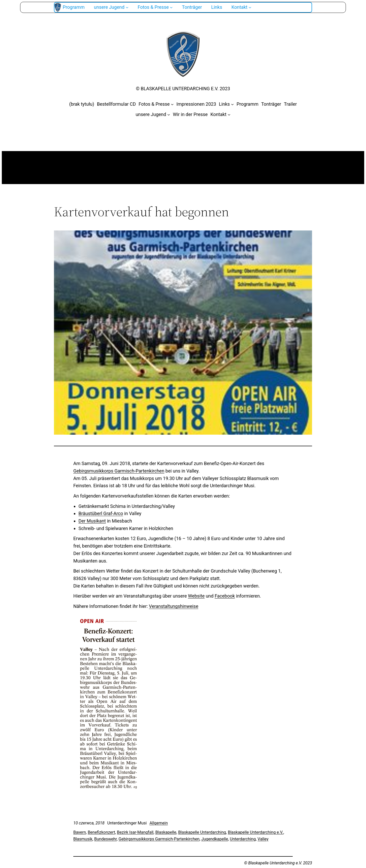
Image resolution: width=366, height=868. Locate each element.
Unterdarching (243, 839)
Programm (247, 104)
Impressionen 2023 (196, 104)
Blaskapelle (166, 832)
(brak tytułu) (82, 104)
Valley (263, 839)
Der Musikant (92, 521)
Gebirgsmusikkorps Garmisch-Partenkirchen (119, 471)
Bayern (80, 832)
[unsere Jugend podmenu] (127, 7)
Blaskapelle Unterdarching (202, 832)
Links (224, 104)
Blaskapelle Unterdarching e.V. (256, 832)
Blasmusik (83, 839)
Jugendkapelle (215, 839)
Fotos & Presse (154, 104)
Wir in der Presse (190, 114)
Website (196, 596)
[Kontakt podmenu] (250, 7)
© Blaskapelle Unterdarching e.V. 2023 (183, 89)
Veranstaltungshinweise (174, 606)
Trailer (290, 104)
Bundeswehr (105, 839)
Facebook (225, 596)
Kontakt (218, 114)
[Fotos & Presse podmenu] (171, 7)
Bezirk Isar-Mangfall (135, 832)
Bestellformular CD (116, 104)
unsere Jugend (151, 114)
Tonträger (271, 104)
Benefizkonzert (101, 832)
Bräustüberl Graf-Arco (101, 513)
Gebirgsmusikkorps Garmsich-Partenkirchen (159, 839)
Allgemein (159, 823)
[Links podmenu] (232, 104)
